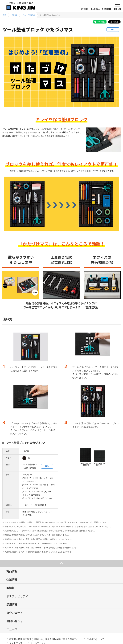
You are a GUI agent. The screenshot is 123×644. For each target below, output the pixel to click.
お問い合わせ (15, 621)
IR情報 (10, 588)
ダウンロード (15, 613)
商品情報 (12, 571)
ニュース (12, 629)
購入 (113, 29)
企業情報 (12, 580)
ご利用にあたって (95, 639)
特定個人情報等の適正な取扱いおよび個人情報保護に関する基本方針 (44, 639)
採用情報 (12, 605)
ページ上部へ (61, 563)
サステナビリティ (17, 596)
